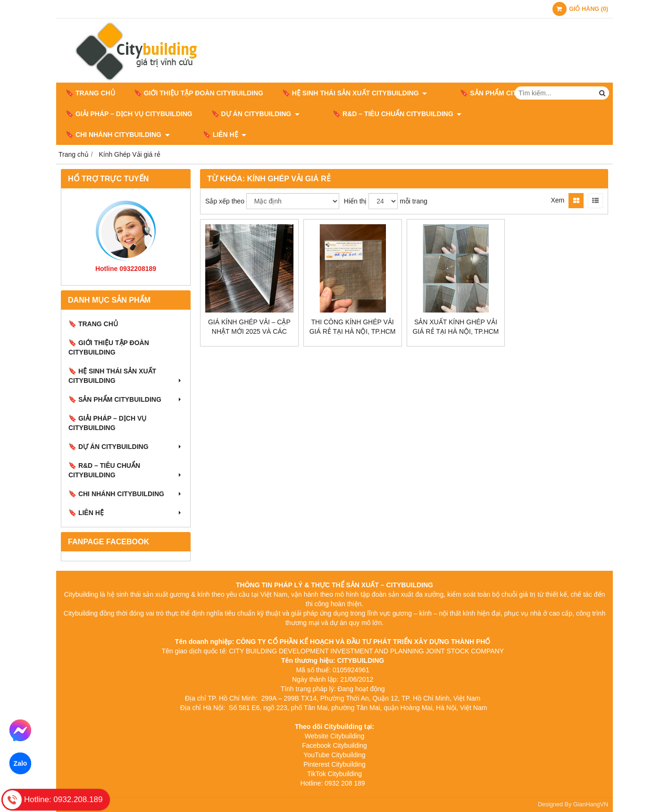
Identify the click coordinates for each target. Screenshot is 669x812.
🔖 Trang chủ (90, 93)
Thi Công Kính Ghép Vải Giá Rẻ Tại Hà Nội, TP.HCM (353, 327)
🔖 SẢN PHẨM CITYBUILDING (497, 93)
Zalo (20, 763)
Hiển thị (355, 201)
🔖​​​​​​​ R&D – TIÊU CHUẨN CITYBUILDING (383, 114)
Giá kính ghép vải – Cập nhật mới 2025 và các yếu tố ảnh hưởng (249, 331)
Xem (557, 200)
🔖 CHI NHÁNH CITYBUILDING (518, 114)
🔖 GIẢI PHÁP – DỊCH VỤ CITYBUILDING (129, 114)
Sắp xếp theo (225, 201)
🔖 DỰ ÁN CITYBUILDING (255, 114)
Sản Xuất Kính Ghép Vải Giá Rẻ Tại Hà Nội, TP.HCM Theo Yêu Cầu (456, 331)
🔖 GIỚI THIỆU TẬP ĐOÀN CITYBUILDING (199, 93)
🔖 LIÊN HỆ (88, 135)
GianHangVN (591, 804)
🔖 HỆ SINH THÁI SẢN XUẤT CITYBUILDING (355, 93)
